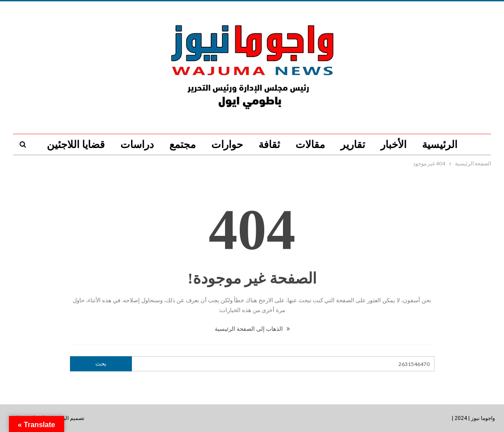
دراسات (137, 145)
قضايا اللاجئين (76, 145)
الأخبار (393, 145)
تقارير (353, 145)
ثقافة (269, 145)
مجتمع (182, 145)
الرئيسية (440, 145)
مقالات (310, 145)
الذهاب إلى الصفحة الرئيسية (252, 329)
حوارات (227, 145)
